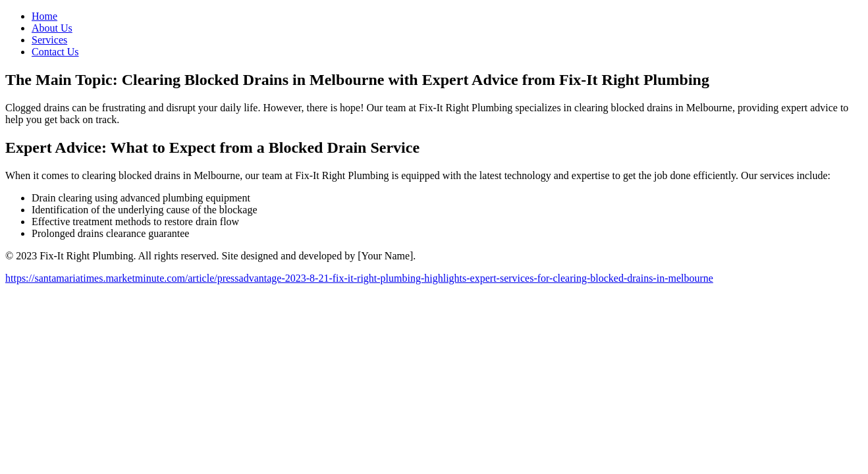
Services (49, 40)
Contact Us (55, 52)
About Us (52, 28)
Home (44, 16)
